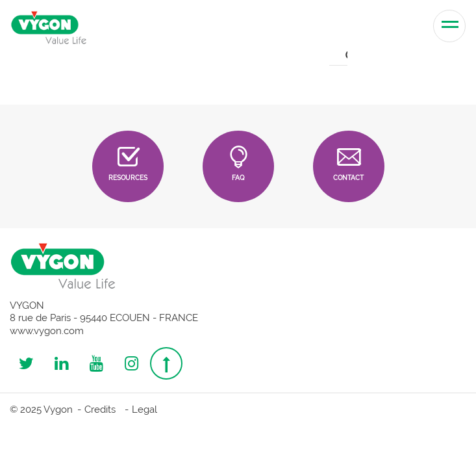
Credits (100, 409)
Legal (144, 409)
